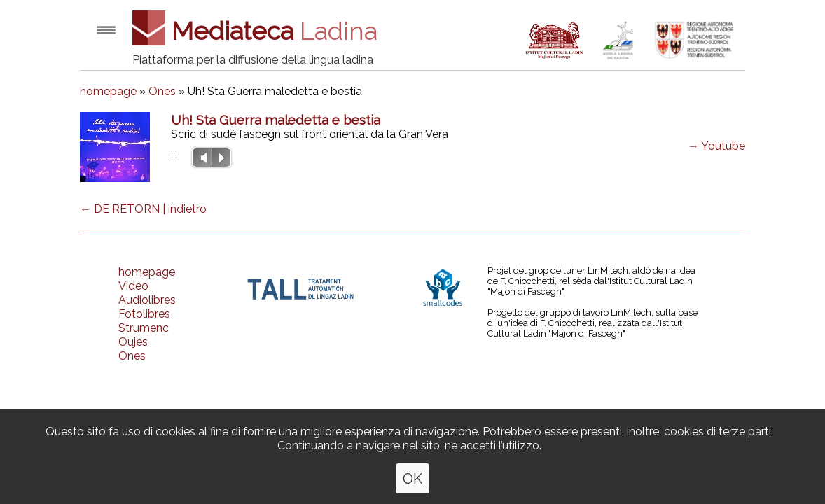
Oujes (133, 342)
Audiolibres (147, 300)
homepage (108, 91)
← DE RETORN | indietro (143, 209)
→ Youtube (716, 146)
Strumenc (144, 328)
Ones (162, 91)
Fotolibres (144, 314)
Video (133, 286)
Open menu (106, 30)
